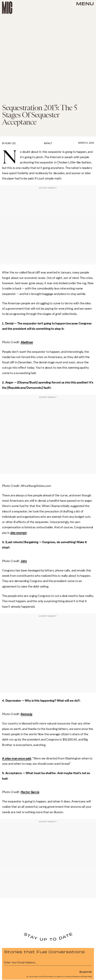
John (24, 561)
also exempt (18, 533)
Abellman (27, 342)
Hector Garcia (30, 792)
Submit (86, 972)
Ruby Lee (11, 143)
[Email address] (48, 962)
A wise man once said (17, 758)
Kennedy (27, 714)
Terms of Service (72, 977)
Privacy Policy (87, 977)
